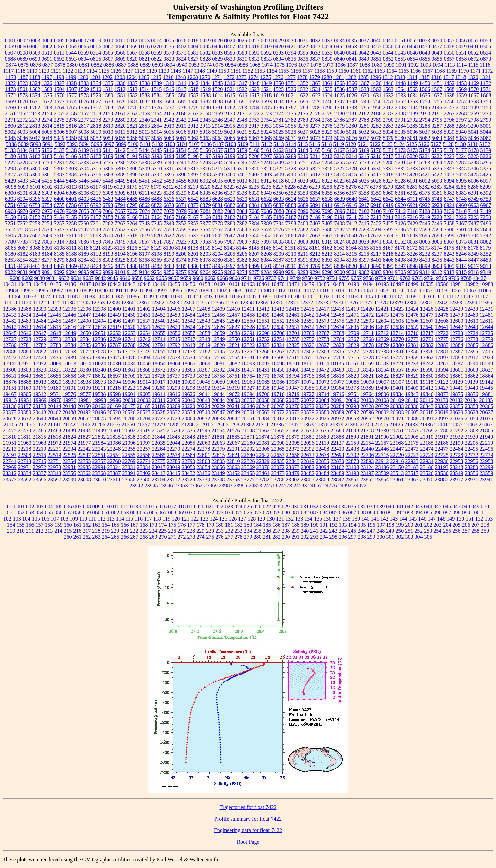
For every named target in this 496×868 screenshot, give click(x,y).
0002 (23, 40)
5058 (157, 138)
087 (352, 513)
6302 (35, 193)
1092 (413, 65)
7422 (376, 223)
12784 (69, 345)
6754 (47, 205)
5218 (400, 156)
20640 (40, 418)
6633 (279, 199)
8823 (364, 266)
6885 (266, 205)
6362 (412, 193)
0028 (266, 40)
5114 (291, 144)
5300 (35, 168)
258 (475, 531)
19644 (218, 394)
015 (153, 506)
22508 (25, 455)
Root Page (248, 842)
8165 (364, 248)
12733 (69, 339)
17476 (129, 357)
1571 (486, 89)
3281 (364, 126)
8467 (59, 266)
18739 (189, 376)
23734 (203, 479)
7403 (315, 223)
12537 (144, 321)
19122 (441, 382)
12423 (397, 309)
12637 (382, 327)
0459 (425, 47)
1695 (291, 101)
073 (220, 513)
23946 (166, 485)
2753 (254, 120)
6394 (23, 199)
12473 (382, 315)
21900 (382, 437)
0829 (218, 59)
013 (134, 506)
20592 (352, 412)
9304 (388, 272)
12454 (189, 315)
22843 (293, 461)
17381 (442, 351)
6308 (108, 193)
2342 (169, 120)
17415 (487, 351)
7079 (181, 211)
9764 (429, 278)
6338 (242, 193)
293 (315, 537)
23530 (442, 473)
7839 (96, 242)
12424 (412, 309)
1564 (400, 89)
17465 (84, 357)
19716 (278, 394)
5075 (340, 138)
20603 (397, 412)
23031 (129, 467)
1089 (377, 65)
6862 (145, 205)
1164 (392, 71)
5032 (364, 132)
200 (409, 525)
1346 (230, 83)
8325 (120, 260)
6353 (303, 193)
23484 (323, 473)
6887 (279, 205)
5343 (449, 168)
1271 (217, 77)
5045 (10, 138)
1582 (132, 95)
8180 (10, 254)
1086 (340, 65)
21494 (84, 431)
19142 (486, 382)
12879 (382, 345)
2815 (59, 126)
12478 (442, 315)
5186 (71, 156)
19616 (174, 394)
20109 (397, 400)
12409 (218, 309)
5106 (206, 144)
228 (191, 531)
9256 (169, 272)
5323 (290, 168)
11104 (352, 297)
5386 (96, 175)
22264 (159, 449)
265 (115, 537)
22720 (397, 455)
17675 (323, 357)
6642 (376, 199)
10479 (308, 284)
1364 (327, 83)
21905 (412, 437)
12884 (457, 345)
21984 (99, 443)
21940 (486, 437)
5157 (218, 150)
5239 (157, 162)
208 (485, 525)
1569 (461, 89)
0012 (132, 40)
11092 (191, 297)
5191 (132, 156)
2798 (474, 120)
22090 (278, 443)
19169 (25, 388)
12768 (367, 339)
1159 (332, 71)
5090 (36, 144)
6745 (425, 199)
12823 (263, 345)
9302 (364, 272)
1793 (352, 108)
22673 (308, 455)
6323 (156, 193)
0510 (47, 53)
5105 (194, 144)
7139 (449, 211)
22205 (471, 443)
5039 (449, 132)
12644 (487, 327)
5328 (351, 168)
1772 (145, 108)
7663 (315, 236)
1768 (108, 108)
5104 (182, 144)
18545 (367, 370)
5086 (474, 138)
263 (96, 537)
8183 (35, 254)
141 (375, 519)
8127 (144, 248)
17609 (278, 357)
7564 (206, 229)
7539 (47, 229)
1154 (272, 71)
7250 (486, 217)
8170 (400, 248)
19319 (233, 388)
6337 (230, 193)
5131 (473, 144)
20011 (159, 400)
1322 (10, 83)
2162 (132, 114)
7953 (206, 242)
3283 (388, 126)
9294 (315, 272)
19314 (218, 388)
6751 (10, 205)
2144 (413, 108)
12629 (263, 327)
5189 (108, 156)
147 (432, 519)
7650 (254, 236)
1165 (403, 71)
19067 (293, 382)
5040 (461, 132)
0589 (242, 53)
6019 (290, 181)
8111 (71, 248)
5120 (351, 144)
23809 (322, 479)
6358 (364, 193)
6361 (400, 193)
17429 (40, 357)
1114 (462, 65)
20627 (487, 412)
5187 (84, 156)
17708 (338, 357)
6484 (120, 199)
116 (139, 519)
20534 (189, 412)
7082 (218, 211)
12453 (174, 315)
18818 (338, 376)
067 (163, 513)
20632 (25, 418)
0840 (340, 59)
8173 (425, 248)
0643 (376, 53)
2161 (120, 114)
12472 (367, 315)
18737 (174, 376)
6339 (254, 193)
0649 (437, 53)
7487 (474, 223)
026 (257, 506)
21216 (113, 425)
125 (223, 519)
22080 (248, 443)
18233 (412, 364)
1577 (71, 95)
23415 (174, 473)
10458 (203, 284)
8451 (10, 266)
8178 (473, 248)
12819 (203, 345)
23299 (487, 467)
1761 (23, 108)
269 (153, 537)
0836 (303, 59)
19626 (189, 394)
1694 (279, 101)
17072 (84, 351)
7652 (266, 236)
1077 (304, 65)
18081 (218, 364)
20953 (352, 418)
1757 (461, 101)
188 (296, 525)
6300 (10, 193)
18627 (487, 370)
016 (163, 506)
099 (466, 513)
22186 (441, 443)
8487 (206, 266)
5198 (218, 156)
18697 (114, 376)
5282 (413, 162)
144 (403, 519)
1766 (84, 108)
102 (7, 519)
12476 (412, 315)
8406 (388, 260)
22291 (233, 449)
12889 (25, 351)
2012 (388, 108)
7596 (401, 229)
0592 (266, 53)
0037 (364, 40)
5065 (230, 138)
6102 (47, 187)
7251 (10, 223)
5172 (401, 150)
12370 (277, 303)
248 (381, 531)
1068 (255, 65)
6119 (107, 187)
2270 (486, 114)
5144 (145, 150)
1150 (224, 71)
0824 (181, 59)
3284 (400, 126)
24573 (285, 485)
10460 (218, 284)
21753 (412, 431)
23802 (293, 479)
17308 (323, 351)
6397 (47, 199)
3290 (473, 126)
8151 (290, 248)
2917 (254, 126)
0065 (84, 47)
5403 (266, 175)
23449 (218, 473)
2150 (486, 108)
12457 (233, 315)
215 (68, 531)
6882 (230, 205)
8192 (96, 254)
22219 (40, 449)
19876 (472, 394)
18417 (248, 370)
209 (11, 531)
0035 (351, 40)
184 (258, 525)
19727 (308, 394)
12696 (263, 333)
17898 (457, 357)
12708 (338, 333)
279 (248, 537)
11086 (132, 297)
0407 (230, 47)
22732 (472, 455)
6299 (485, 187)
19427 (441, 388)
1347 (242, 83)
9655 (161, 278)
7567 (218, 229)
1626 (352, 95)
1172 (487, 71)
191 (324, 525)
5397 (193, 175)
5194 (169, 156)
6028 (400, 181)
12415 (293, 309)
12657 (189, 333)
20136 (10, 406)
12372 (306, 303)
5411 (303, 175)
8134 (181, 248)
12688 (233, 333)
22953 (457, 461)
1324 (35, 83)
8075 (461, 242)
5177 (461, 150)
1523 (254, 89)
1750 (376, 101)
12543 (203, 321)
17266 (263, 351)
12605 (397, 321)
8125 (120, 248)
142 (384, 519)
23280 (472, 467)
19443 (471, 388)
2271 (10, 120)
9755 (344, 278)
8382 (242, 260)
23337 (40, 473)
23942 (136, 485)
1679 (120, 101)
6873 (169, 205)
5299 (23, 168)
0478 (449, 47)
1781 (218, 108)
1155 (284, 71)
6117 (96, 187)
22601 (203, 455)
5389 (120, 175)
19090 (367, 382)
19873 (442, 394)
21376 (322, 425)
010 (106, 506)
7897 (169, 242)
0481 (473, 47)
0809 (120, 59)
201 (419, 525)
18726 (159, 376)
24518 (271, 485)
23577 (10, 479)
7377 (206, 223)
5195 (181, 156)
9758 (368, 278)
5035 (400, 132)
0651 (461, 53)
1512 (120, 89)
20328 (367, 406)
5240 (169, 162)
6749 (473, 199)
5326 (327, 168)
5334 (425, 168)
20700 (129, 418)
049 (475, 506)
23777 (248, 479)
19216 (114, 388)
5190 (120, 156)
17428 (25, 357)
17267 (278, 351)
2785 (327, 120)
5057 (145, 138)
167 (134, 525)
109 (74, 519)
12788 (129, 345)
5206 (254, 156)
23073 (293, 467)
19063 (248, 382)
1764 (59, 108)
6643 (388, 199)
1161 (356, 71)
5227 (10, 162)
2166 (181, 114)
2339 (132, 120)
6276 (351, 187)
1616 (242, 95)
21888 (337, 437)
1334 (96, 83)
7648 (242, 236)
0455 (376, 47)
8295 (96, 260)
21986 (114, 443)
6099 (23, 187)
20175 (129, 406)
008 (87, 506)
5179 (486, 150)
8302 (108, 260)
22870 (338, 461)
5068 (266, 138)
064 (134, 513)
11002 (220, 290)
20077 (308, 400)
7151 (23, 217)
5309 (145, 168)
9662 (210, 278)
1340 (169, 83)
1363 (315, 83)
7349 (169, 223)
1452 (449, 83)
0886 (109, 65)
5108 (231, 144)
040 (390, 506)
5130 (460, 144)
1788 (303, 108)
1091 (401, 65)
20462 (55, 412)
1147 (188, 71)
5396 (181, 175)
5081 (413, 138)
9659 (186, 278)
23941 (486, 479)
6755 (59, 205)
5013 (144, 132)
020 (200, 506)
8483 (169, 266)
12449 (114, 315)
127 (242, 519)
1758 (474, 101)
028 (276, 506)
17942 (10, 364)
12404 (159, 309)
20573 (293, 412)
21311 (262, 425)
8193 (108, 254)
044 (428, 506)
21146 (83, 425)
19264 (144, 388)
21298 (233, 425)
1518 (193, 89)
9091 (47, 272)
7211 (352, 217)
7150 (10, 217)
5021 (242, 132)
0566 (120, 53)
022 (219, 506)
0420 (278, 47)
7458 (449, 223)
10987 (56, 290)
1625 (340, 95)
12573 (323, 321)
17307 (308, 351)
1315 (424, 77)
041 (400, 506)
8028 (352, 242)
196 (371, 525)
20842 (233, 418)
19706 (263, 394)
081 (296, 513)
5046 (23, 138)
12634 (338, 327)
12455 (203, 315)
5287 (461, 162)
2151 (10, 114)
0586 (230, 53)
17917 (472, 357)
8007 (291, 242)
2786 (340, 120)
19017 (159, 382)
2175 (291, 114)
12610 (472, 321)
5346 (473, 168)
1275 (266, 77)
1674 (71, 101)
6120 (120, 187)
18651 (40, 376)
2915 (230, 126)
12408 (203, 309)
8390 (291, 260)
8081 (474, 242)
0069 (132, 47)
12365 (202, 303)
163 (96, 525)
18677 (84, 376)
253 (428, 531)
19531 (55, 394)
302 (400, 537)
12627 (233, 327)
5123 (387, 144)
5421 (425, 175)
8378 (206, 260)
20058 (263, 400)
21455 (456, 425)
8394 (340, 260)
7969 (242, 242)
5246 (242, 162)
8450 (486, 260)
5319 (242, 168)
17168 (174, 351)
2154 (47, 114)
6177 (144, 187)
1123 (80, 71)
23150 (397, 467)
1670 (23, 101)
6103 (60, 187)
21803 (472, 431)
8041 (376, 242)
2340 (145, 120)
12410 (233, 309)
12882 (427, 345)
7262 (108, 223)
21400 (366, 425)
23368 (99, 473)
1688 (218, 101)
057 (68, 513)
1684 (169, 101)
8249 (473, 254)
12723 (456, 333)
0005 (59, 40)
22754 (69, 461)
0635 (327, 53)
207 (476, 525)
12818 (189, 345)
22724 (427, 455)
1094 (438, 65)
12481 (487, 315)
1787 (291, 108)
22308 (263, 449)
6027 (388, 181)
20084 (323, 400)
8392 (315, 260)
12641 (442, 327)
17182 (203, 351)
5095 (96, 144)
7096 (340, 211)
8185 (59, 254)
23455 (248, 473)
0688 (10, 59)
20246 (248, 406)
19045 (203, 382)
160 (68, 525)
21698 (352, 431)
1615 (230, 95)
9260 (193, 272)
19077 (338, 382)
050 (485, 506)
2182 (364, 114)
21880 (307, 437)
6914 (327, 205)
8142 (217, 248)
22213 (10, 449)
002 (30, 506)
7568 (230, 229)
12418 (337, 309)
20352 (442, 406)
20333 (397, 406)
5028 (315, 132)
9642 (101, 278)
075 (239, 513)
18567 (412, 370)
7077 (157, 211)
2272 (23, 120)
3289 (461, 126)
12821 (233, 345)
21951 (10, 443)
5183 (47, 156)
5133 (10, 150)
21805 (487, 431)
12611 (486, 321)
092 (400, 513)
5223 (449, 156)
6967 (486, 205)
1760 (10, 108)
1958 (376, 108)
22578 (174, 455)
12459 (263, 315)
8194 (120, 254)
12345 (83, 303)
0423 (315, 47)
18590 (427, 370)
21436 (426, 425)
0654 (486, 53)
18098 (278, 364)
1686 (193, 101)
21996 (129, 443)
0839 (327, 59)
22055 (189, 443)
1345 (218, 83)
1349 (266, 83)
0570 (169, 53)
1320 (473, 77)
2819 (108, 126)
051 (11, 513)
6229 (302, 187)
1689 (230, 101)
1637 (437, 95)
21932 (456, 437)
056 (59, 513)
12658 (203, 333)
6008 (230, 181)
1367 (364, 83)
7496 (486, 223)
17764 (382, 357)
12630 (278, 327)
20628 (10, 418)
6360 (388, 193)
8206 (242, 254)
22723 (412, 455)
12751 (248, 339)
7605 (10, 236)
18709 (129, 376)
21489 (69, 431)
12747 (189, 339)
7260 (84, 223)
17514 (159, 357)
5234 (96, 162)
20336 (412, 406)
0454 (364, 47)
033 (324, 506)
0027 (254, 40)
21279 (158, 425)
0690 (35, 59)
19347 (293, 388)
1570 (473, 89)
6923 (437, 205)
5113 (278, 144)
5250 (291, 162)
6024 (351, 181)
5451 (145, 181)
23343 (55, 473)
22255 (129, 449)
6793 (108, 205)
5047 (35, 138)
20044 (218, 400)
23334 (25, 473)
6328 (169, 193)
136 (327, 519)
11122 (39, 303)
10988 (71, 290)
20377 (10, 412)
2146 (437, 108)
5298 (10, 168)
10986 (41, 290)
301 (390, 537)
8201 (193, 254)
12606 (412, 321)
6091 (412, 181)
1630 (364, 95)
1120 (44, 71)
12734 (84, 339)
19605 (144, 394)
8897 (400, 266)
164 (106, 525)
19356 (307, 388)
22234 (69, 449)
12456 (218, 315)
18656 (55, 376)
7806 (47, 242)
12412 (263, 309)
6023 (339, 181)
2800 (10, 126)
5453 (169, 181)
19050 (218, 382)
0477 (437, 47)
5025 (278, 132)
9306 (413, 272)
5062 (193, 138)
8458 (23, 266)
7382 (242, 223)
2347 (230, 120)
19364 (337, 388)
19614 (159, 394)
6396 (35, 199)
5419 (400, 175)
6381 (437, 193)
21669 (293, 431)
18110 (308, 364)
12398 (99, 309)
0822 (157, 59)
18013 (69, 364)
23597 (55, 479)
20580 (323, 412)
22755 (84, 461)
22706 (367, 455)
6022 (327, 181)
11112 (453, 297)
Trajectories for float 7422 (248, 807)
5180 (10, 156)
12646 (25, 333)
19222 (129, 388)
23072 (278, 467)
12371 (292, 303)
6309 (120, 193)
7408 (340, 223)
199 (400, 525)
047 (456, 506)
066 (153, 513)
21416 (381, 425)
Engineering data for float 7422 (248, 830)
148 (441, 519)
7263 (120, 223)
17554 (233, 357)
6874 (181, 205)
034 (333, 506)
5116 (315, 144)
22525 (69, 455)
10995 (160, 290)
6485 (132, 199)
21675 (323, 431)
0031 (303, 40)
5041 (473, 132)
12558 (293, 321)
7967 (230, 242)
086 (343, 513)
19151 (10, 388)
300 (381, 537)
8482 (157, 266)
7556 (145, 229)
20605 (412, 412)
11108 (410, 297)
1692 (254, 101)
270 (163, 537)
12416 (307, 309)
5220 (412, 156)
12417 (322, 309)
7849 (120, 242)
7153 (47, 217)
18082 (233, 364)
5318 (230, 168)
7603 (474, 229)
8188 (71, 254)
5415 (351, 175)
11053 (382, 290)
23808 (307, 479)
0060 (23, 47)
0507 (10, 53)
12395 (69, 309)
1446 (388, 83)
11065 (484, 290)
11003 (235, 290)
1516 (169, 89)
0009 (96, 40)
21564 (218, 431)
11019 (337, 290)
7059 (96, 211)
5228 (23, 162)
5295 (486, 162)
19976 (69, 400)
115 (129, 519)
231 (219, 531)
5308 (132, 168)
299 (371, 537)
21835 (114, 437)
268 (144, 537)
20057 (248, 400)
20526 (129, 412)
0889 (145, 65)
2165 (169, 114)
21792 (457, 431)
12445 (55, 315)
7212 (364, 217)
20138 (40, 406)
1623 (315, 95)
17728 (367, 357)
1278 (302, 77)
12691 (248, 333)
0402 (181, 47)
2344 (193, 120)
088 (362, 513)
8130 (169, 248)
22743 (25, 461)
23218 (457, 467)
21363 (307, 425)
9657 (174, 278)
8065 (425, 242)
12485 (55, 321)
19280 (158, 388)
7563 (193, 229)
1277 (290, 77)
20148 (69, 406)
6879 (206, 205)
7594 (376, 229)
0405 (205, 47)
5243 (206, 162)
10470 (278, 284)
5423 (449, 175)
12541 (174, 321)
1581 (120, 95)
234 (248, 531)
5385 (84, 175)
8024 (340, 242)
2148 (461, 108)
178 (201, 525)
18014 (84, 364)
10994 (146, 290)
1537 (351, 89)
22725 (442, 455)
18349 (114, 370)
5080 (401, 138)
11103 (337, 297)
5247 (254, 162)
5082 (425, 138)
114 (120, 519)
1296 (375, 77)
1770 (132, 108)
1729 (315, 101)
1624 (327, 95)
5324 (303, 168)
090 (381, 513)
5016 (181, 132)
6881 (218, 205)
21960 (25, 443)
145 (413, 519)
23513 (397, 473)
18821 (367, 376)
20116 (426, 400)
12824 (278, 345)
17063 (69, 351)
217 (87, 531)
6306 (84, 193)
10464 (263, 284)
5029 (327, 132)
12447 (84, 315)
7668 (351, 236)
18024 (99, 364)
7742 (486, 236)
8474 (96, 266)
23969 (211, 485)
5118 (327, 144)
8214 (339, 254)
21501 (114, 431)
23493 (352, 473)
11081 (74, 297)
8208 (266, 254)
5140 (96, 150)
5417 (376, 175)
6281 (412, 187)
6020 (303, 181)
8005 (279, 242)
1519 (205, 89)
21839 (144, 437)
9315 (461, 272)
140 (365, 519)
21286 (188, 425)
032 (314, 506)
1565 (412, 89)
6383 (461, 193)
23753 (233, 479)
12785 (84, 345)
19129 (456, 382)
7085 (254, 211)
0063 (59, 47)
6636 (303, 199)
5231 (59, 162)
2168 (206, 114)
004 (49, 506)
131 (280, 519)
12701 (293, 333)
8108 (59, 248)
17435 (55, 357)
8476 (108, 266)
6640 (352, 199)
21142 (69, 425)
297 (352, 537)
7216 (412, 217)
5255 (340, 162)
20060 (278, 400)
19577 (84, 394)
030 (295, 506)
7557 (157, 229)
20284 (338, 406)
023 (229, 506)
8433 (425, 260)
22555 (129, 455)
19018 (174, 382)
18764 (248, 376)
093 (409, 513)
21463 (471, 425)
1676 (84, 101)
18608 (472, 370)
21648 (248, 431)
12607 (427, 321)
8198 (157, 254)
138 (346, 519)
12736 (99, 339)
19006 (129, 382)
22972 (40, 467)
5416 (364, 175)
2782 (291, 120)
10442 (114, 284)
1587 (193, 95)
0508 (23, 53)
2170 (230, 114)
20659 (69, 418)
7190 (327, 217)
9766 (454, 278)
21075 (487, 418)
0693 (71, 59)
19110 (412, 382)
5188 (96, 156)
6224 (241, 187)
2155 (59, 114)
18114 (322, 364)
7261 (96, 223)
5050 (71, 138)
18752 (203, 376)
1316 (436, 77)
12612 (10, 327)
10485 (323, 284)
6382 (449, 193)
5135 (35, 150)
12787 (114, 345)
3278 (327, 126)
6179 (156, 187)
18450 (278, 370)
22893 (367, 461)
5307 (120, 168)
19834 (397, 394)
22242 (84, 449)
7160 (132, 217)
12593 (367, 321)
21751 (397, 431)
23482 (308, 473)
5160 (254, 150)
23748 (218, 479)
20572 (278, 412)
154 (11, 525)
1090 (389, 65)
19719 (293, 394)
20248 (263, 406)
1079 (328, 65)
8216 (364, 254)
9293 (303, 272)
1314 (412, 77)
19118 (427, 382)
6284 (449, 187)
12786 (99, 345)
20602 (382, 412)
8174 (437, 248)
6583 (206, 199)
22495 (472, 449)
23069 (248, 467)
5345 (461, 168)
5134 (23, 150)
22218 (25, 449)
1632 (388, 95)
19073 (323, 382)
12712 (382, 333)
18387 (203, 370)
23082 (308, 467)
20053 (233, 400)
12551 (263, 321)
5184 (59, 156)
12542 (189, 321)
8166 (376, 248)
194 (352, 525)
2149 (474, 108)
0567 (132, 53)
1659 (461, 95)
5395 (169, 175)
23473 (278, 473)
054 (40, 513)
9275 (254, 272)
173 (153, 525)
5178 (474, 150)
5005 (47, 132)
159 (59, 525)
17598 (263, 357)
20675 (99, 418)
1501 (23, 89)
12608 (442, 321)
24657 (315, 485)
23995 (241, 485)
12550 (248, 321)
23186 (427, 467)
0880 (72, 65)
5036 (412, 132)
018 (181, 506)
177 (191, 525)
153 (489, 519)
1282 (351, 77)
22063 (218, 443)
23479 (293, 473)
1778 (181, 108)
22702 (352, 455)
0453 (351, 47)
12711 (367, 333)
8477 (120, 266)
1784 (254, 108)
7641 (205, 236)
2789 (376, 120)
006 (68, 506)
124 (214, 519)
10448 (144, 284)
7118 (413, 211)
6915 (340, 205)
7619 (144, 236)
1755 (437, 101)
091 (390, 513)
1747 (340, 101)
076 (248, 513)
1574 (35, 95)
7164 (157, 217)
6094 (449, 181)
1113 (450, 65)
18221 (397, 364)
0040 (376, 40)
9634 (76, 278)
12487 (69, 321)
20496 (99, 412)
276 (220, 537)
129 (261, 519)
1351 (291, 83)
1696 (303, 101)
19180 (55, 388)
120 (176, 519)
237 (276, 531)
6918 (376, 205)
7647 (230, 236)
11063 (470, 290)
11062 (455, 290)
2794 (425, 120)
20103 (367, 400)
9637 (88, 278)
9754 (332, 278)
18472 (323, 370)
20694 (114, 418)
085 (333, 513)
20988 (412, 418)
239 (295, 531)
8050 (388, 242)
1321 (485, 77)
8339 (132, 260)
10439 (99, 284)
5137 (59, 150)
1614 (218, 95)
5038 (437, 132)
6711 (413, 199)
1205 (144, 77)
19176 (40, 388)
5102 (157, 144)
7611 (71, 236)
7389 (266, 223)
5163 (291, 150)
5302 (59, 168)
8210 (291, 254)
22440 (367, 449)
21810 (10, 437)
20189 (159, 406)
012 (125, 506)
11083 (88, 297)
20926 (323, 418)
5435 (47, 181)
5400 (230, 175)
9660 (198, 278)
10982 (472, 284)
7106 (376, 211)
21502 (129, 431)
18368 (144, 370)
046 (447, 506)
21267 (143, 425)
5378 (23, 175)
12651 (99, 333)
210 (21, 531)
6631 (254, 199)
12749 (218, 339)
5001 (486, 126)
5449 (120, 181)
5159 (242, 150)
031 (305, 506)
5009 (96, 132)
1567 (437, 89)
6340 (266, 193)
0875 (23, 65)
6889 (303, 205)
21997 (144, 443)
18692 (99, 376)
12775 (442, 339)
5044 (486, 132)
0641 (351, 53)
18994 (114, 382)
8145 (254, 248)
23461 (263, 473)
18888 (25, 382)
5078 (376, 138)
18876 (10, 382)
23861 (397, 479)
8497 (230, 266)
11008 (264, 290)
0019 (205, 40)
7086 (266, 211)
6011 (254, 181)
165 (115, 525)
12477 (427, 315)
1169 (451, 71)
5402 (254, 175)
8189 (84, 254)
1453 (461, 83)
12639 (412, 327)
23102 (338, 467)
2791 (401, 120)
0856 (437, 59)
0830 (230, 59)
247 (371, 531)
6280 (400, 187)
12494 (99, 321)
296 (343, 537)
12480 (472, 315)
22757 (99, 461)
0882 (96, 65)
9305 (401, 272)
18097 (263, 364)
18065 (189, 364)
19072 (308, 382)
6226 (266, 187)
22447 (397, 449)
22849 (308, 461)
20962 (367, 418)
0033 (327, 40)
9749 (295, 278)
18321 (55, 370)
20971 (397, 418)
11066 (15, 297)
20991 (427, 418)
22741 (10, 461)
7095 (327, 211)
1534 (315, 89)
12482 (10, 321)
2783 (303, 120)
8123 (108, 248)
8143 (230, 248)
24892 (345, 485)
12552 (278, 321)
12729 (40, 339)
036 (352, 506)
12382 (440, 303)
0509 (35, 53)
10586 (442, 284)
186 (277, 525)
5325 (315, 168)
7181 (218, 217)
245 (352, 531)
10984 (12, 290)
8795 (327, 266)
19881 (487, 394)
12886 (487, 345)
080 (286, 513)
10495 (382, 284)
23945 (151, 485)
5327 (339, 168)
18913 (40, 382)
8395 (352, 260)
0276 (169, 47)
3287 (437, 126)
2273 (35, 120)
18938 (84, 382)
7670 (364, 236)
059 (87, 513)
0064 (71, 47)
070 (191, 513)
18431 (263, 370)
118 (157, 519)
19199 (84, 388)
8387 (279, 260)
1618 (266, 95)
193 (343, 525)
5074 (327, 138)
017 (172, 506)
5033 (376, 132)
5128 (448, 144)
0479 (461, 47)
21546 (203, 431)
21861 (218, 437)
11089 (147, 297)
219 (106, 531)
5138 (71, 150)
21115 (25, 425)
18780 (278, 376)
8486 (193, 266)
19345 (278, 388)
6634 (291, 199)
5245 (230, 162)
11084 (103, 297)
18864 (487, 376)
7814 (59, 242)
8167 (388, 248)
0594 (290, 53)
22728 (457, 455)
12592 (352, 321)
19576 (69, 394)
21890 (352, 437)
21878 (278, 437)
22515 (40, 455)
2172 (254, 114)
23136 (382, 467)
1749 (364, 101)
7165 (169, 217)
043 (418, 506)
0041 (388, 40)
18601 (457, 370)
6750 (486, 199)
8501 (266, 266)
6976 (59, 211)
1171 (476, 71)
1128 (140, 71)
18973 (99, 382)
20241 (233, 406)
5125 (412, 144)
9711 (247, 278)
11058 (440, 290)
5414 (339, 175)
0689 (23, 59)
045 (437, 506)
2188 (401, 114)
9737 (271, 278)
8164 (351, 248)
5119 (338, 144)
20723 (159, 418)
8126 (132, 248)
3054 (278, 126)
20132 (456, 400)
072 (210, 513)
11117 (481, 297)
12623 (174, 327)
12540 (159, 321)
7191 (340, 217)
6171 (132, 187)
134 (308, 519)
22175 (412, 443)
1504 (59, 89)
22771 (144, 461)
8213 (327, 254)
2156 (71, 114)
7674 (388, 236)
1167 (427, 71)
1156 (296, 71)
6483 (108, 199)
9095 (84, 272)
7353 (193, 223)
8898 (412, 266)
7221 (449, 217)
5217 (388, 156)
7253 (35, 223)
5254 (327, 162)
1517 (181, 89)
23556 (472, 473)
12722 (441, 333)
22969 (10, 467)
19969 (40, 400)
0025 (242, 40)
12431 (486, 309)
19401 (397, 388)
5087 (486, 138)
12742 (144, 339)
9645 (113, 278)
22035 (159, 443)
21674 (308, 431)
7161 (145, 217)
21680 (338, 431)
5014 (156, 132)
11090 (162, 297)
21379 (337, 425)
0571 (181, 53)
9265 (218, 272)
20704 (144, 418)
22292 (248, 449)
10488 (338, 284)
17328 (367, 351)
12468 (338, 315)
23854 (382, 479)
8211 (303, 254)
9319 (486, 272)
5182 (35, 156)
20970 (382, 418)
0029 (278, 40)
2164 (157, 114)
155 (21, 525)
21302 (247, 425)
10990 (101, 290)
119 (166, 519)
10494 (367, 284)
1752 (401, 101)
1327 (59, 83)
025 (248, 506)
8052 (401, 242)
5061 (181, 138)
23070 (263, 467)
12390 (40, 309)
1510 (96, 89)
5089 (23, 144)
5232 (71, 162)
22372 (293, 449)
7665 (327, 236)
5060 (169, 138)
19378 (352, 388)
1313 (400, 77)
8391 (303, 260)
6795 (132, 205)
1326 (47, 83)
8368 (145, 260)
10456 (189, 284)
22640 (248, 455)
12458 (248, 315)
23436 (203, 473)
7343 (145, 223)
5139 (84, 150)
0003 (35, 40)
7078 (169, 211)
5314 (181, 168)
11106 (381, 297)
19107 (397, 382)
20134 (471, 400)
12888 (10, 351)
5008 (84, 132)
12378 (381, 303)
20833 (218, 418)
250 (400, 531)
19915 (10, 400)
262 (87, 537)
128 (252, 519)
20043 (203, 400)
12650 (84, 333)
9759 (381, 278)
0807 (108, 59)
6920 (401, 205)
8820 (351, 266)
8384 (266, 260)
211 (30, 531)
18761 (233, 376)
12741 (129, 339)
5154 (181, 150)
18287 (456, 364)
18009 (55, 364)
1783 (242, 108)
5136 (47, 150)
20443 (40, 412)
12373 (321, 303)
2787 (352, 120)
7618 (132, 236)
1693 (266, 101)
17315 (338, 351)
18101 (293, 364)
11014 (293, 290)
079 (277, 513)
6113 (72, 187)
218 (96, 531)
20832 (203, 418)
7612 (83, 236)
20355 (457, 406)
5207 (266, 156)
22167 (382, 443)
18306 (10, 370)
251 (409, 531)
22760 (114, 461)
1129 (152, 71)
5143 (132, 150)
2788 (364, 120)
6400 (59, 199)
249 (390, 531)
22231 (55, 449)
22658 (293, 455)
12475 (397, 315)
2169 (218, 114)
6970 (23, 211)
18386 (189, 370)
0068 (120, 47)
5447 (96, 181)
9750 (307, 278)
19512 (40, 394)
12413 (278, 309)
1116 (485, 65)
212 (39, 531)
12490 (84, 321)
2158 (96, 114)
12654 (144, 333)
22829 (263, 461)
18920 (55, 382)
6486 (145, 199)
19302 (203, 388)
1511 (108, 89)
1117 (9, 71)
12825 (293, 345)
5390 (132, 175)
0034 (339, 40)
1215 (156, 77)
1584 (157, 95)
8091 (47, 248)
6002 (206, 181)
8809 (339, 266)
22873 (352, 461)
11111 (438, 297)
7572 (254, 229)
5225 (473, 156)
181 (229, 525)
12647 (40, 333)
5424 (461, 175)
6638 (327, 199)
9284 (266, 272)
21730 (382, 431)
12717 (427, 333)
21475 (10, 431)
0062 (47, 47)
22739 (487, 455)
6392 (486, 193)
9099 (108, 272)
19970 (55, 400)
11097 (250, 297)
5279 (376, 162)
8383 (254, 260)
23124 (367, 467)
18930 (69, 382)
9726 (259, 278)
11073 (30, 297)
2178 (315, 114)
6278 (375, 187)
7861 (157, 242)
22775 (159, 461)
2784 (315, 120)
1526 (290, 89)
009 (96, 506)
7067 (120, 211)
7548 (96, 229)
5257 (352, 162)
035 (343, 506)
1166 (416, 71)
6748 (461, 199)
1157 (308, 71)
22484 (457, 449)
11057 (426, 290)
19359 (322, 388)
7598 (425, 229)
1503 (47, 89)
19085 (352, 382)
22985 (84, 467)
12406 (174, 309)
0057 (473, 40)
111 (92, 519)
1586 (181, 95)
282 (277, 537)
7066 (108, 211)
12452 (159, 315)
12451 (144, 315)
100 (476, 513)
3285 (412, 126)
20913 (293, 418)
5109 (243, 144)
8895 (388, 266)
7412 (352, 223)
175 (172, 525)
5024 (266, 132)
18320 (40, 370)
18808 (323, 376)
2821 (132, 126)
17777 (397, 357)
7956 (218, 242)
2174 (279, 114)
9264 (206, 272)
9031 (23, 272)
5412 (315, 175)
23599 (69, 479)
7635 (193, 236)
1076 (292, 65)
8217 (376, 254)
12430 (471, 309)
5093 (72, 144)
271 (172, 537)
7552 (120, 229)
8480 (132, 266)
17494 (144, 357)
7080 (193, 211)
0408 (242, 47)
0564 (95, 53)
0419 (266, 47)
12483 (25, 321)
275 (210, 537)
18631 (10, 376)
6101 (35, 187)
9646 (125, 278)
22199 (456, 443)
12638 (397, 327)
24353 (256, 485)
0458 (412, 47)
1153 (260, 71)
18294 (471, 364)
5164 (303, 150)
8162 (327, 248)
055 (49, 513)
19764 (367, 394)
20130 (441, 400)
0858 (461, 59)
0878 (60, 65)
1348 (254, 83)
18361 (129, 370)
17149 (144, 351)
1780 (206, 108)
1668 (486, 95)
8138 (193, 248)
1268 (193, 77)
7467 (461, 223)
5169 (364, 150)
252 (418, 531)
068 (172, 513)
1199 (71, 77)
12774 (427, 339)
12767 (352, 339)
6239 (315, 187)
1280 (327, 77)
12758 (323, 339)
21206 (99, 425)
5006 (59, 132)
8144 (242, 248)
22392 (308, 449)
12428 (441, 309)
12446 (69, 315)
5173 (413, 150)
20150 (84, 406)
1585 (169, 95)
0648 (425, 53)
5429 (10, 181)
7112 (400, 211)
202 (428, 525)
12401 (129, 309)
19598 (114, 394)
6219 (193, 187)
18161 (352, 364)
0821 (145, 59)
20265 (278, 406)
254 (437, 531)
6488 (157, 199)
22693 (338, 455)
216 (77, 531)
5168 (352, 150)
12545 (218, 321)
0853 (401, 59)
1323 (23, 83)
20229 (218, 406)
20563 (263, 412)
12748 (203, 339)
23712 (173, 479)
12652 (114, 333)
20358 (472, 406)
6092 (425, 181)
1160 (343, 71)
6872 (157, 205)
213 (49, 531)
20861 (248, 418)
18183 (382, 364)
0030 (290, 40)
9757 (356, 278)
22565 (159, 455)
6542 (193, 199)
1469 (474, 83)
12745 (174, 339)
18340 (99, 370)
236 (267, 531)
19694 (248, 394)
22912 (382, 461)
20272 (308, 406)
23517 (412, 473)
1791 (340, 108)
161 (78, 525)
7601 (461, 229)
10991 (116, 290)
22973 (55, 467)
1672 (47, 101)
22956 (472, 461)
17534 (189, 357)
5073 (315, 138)
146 (422, 519)
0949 (182, 65)
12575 (338, 321)
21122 (39, 425)
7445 (425, 223)
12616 (69, 327)
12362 (157, 303)
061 (106, 513)
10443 (129, 284)
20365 (487, 406)
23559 (487, 473)
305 (428, 537)
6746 (437, 199)
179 (210, 525)
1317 (449, 77)
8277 (47, 260)
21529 (174, 431)
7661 (303, 236)
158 (49, 525)
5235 (108, 162)
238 (286, 531)
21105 (10, 425)
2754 (266, 120)
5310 (157, 168)
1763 (47, 108)
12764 (338, 339)
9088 (35, 272)
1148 (200, 71)
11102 (323, 297)
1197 (47, 77)
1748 (352, 101)
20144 (55, 406)
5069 (279, 138)
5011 (120, 132)
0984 (231, 65)
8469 (71, 266)
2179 (327, 114)
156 (30, 525)
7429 (413, 223)
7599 (437, 229)
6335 (205, 193)
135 (318, 519)
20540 (203, 412)
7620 (156, 236)
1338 (145, 83)
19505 (25, 394)
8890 (376, 266)
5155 (193, 150)
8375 (193, 260)
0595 (303, 53)
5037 (425, 132)
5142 (120, 150)
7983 (254, 242)
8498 (242, 266)
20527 (144, 412)
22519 (55, 455)
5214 (351, 156)
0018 (193, 40)
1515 (156, 89)
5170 (376, 150)
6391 (473, 193)
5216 (376, 156)
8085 (10, 248)
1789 (315, 108)
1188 (35, 77)
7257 (59, 223)
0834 (279, 59)
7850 (132, 242)
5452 (157, 181)
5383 (59, 175)
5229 (35, 162)
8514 (303, 266)
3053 (266, 126)
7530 (35, 229)
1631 (376, 95)
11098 (265, 297)
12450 (129, 315)
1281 (339, 77)
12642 (457, 327)
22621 (233, 455)
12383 (455, 303)
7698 (437, 236)
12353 (98, 303)
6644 (401, 199)
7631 (181, 236)
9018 (486, 266)
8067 (449, 242)
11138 (68, 303)
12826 (308, 345)
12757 (308, 339)
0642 (364, 53)
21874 (263, 437)
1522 (242, 89)
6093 (437, 181)
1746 (327, 101)
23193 (442, 467)
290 (286, 537)
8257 (35, 260)
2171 (242, 114)
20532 (174, 412)
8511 (291, 266)
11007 (249, 290)
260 (68, 537)
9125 (132, 272)
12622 (159, 327)
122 (195, 519)
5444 (59, 181)
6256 (327, 187)
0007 (84, 40)
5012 (132, 132)
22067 (233, 443)
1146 (176, 71)
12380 (411, 303)
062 (115, 513)
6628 (218, 199)
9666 (222, 278)
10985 (26, 290)
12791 (159, 345)
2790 (388, 120)
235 (257, 531)
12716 (412, 333)
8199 (169, 254)
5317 (217, 168)
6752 (23, 205)
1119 (32, 71)
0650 (449, 53)
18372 (159, 370)
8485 (181, 266)
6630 (242, 199)
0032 (315, 40)
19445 (486, 388)
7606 (23, 236)
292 (305, 537)
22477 (442, 449)
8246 (461, 254)
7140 (461, 211)
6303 (47, 193)
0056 (461, 40)
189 (305, 525)
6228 (290, 187)
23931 (471, 479)
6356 (339, 193)
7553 (132, 229)
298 (362, 537)
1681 (132, 101)
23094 (323, 467)
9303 (376, 272)
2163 (145, 114)
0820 (132, 59)
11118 (10, 303)
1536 (339, 89)
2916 (242, 126)
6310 (132, 193)
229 (200, 531)
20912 (278, 418)
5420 (412, 175)
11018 (323, 290)
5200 (242, 156)
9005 (449, 266)
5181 (23, 156)
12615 (55, 327)
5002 (10, 132)
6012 (266, 181)
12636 (367, 327)
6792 (96, 205)
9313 (449, 272)
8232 (425, 254)
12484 (40, 321)
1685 (181, 101)
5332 (400, 168)
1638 (449, 95)
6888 (291, 205)
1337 (132, 83)
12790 (144, 345)
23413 (159, 473)
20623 (472, 412)
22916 (397, 461)
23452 (233, 473)
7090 (303, 211)
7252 (23, 223)
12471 (352, 315)
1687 (206, 101)
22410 (338, 449)
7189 (315, 217)
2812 (23, 126)
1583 (145, 95)
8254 (23, 260)
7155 (71, 217)
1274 (254, 77)
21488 (55, 431)
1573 (23, 95)
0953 (194, 65)
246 (362, 531)
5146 (169, 150)
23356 (69, 473)
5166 (327, 150)
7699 (449, 236)
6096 (473, 181)
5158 (230, 150)
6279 (388, 187)
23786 (278, 479)
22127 (337, 443)
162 (87, 525)
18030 (114, 364)
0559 (83, 53)
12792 (174, 345)
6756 (71, 205)
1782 (230, 108)
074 (229, 513)
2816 (71, 126)
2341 (157, 120)
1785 (266, 108)
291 (296, 537)
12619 (114, 327)
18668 (69, 376)
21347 (292, 425)
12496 (114, 321)
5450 (132, 181)
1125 (104, 71)
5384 (71, 175)
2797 (461, 120)
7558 (169, 229)
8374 (181, 260)
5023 (254, 132)
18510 (352, 370)
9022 (10, 272)
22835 (278, 461)
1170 (463, 71)
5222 (437, 156)
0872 (474, 59)
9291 (291, 272)
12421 (382, 309)
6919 (388, 205)
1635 (425, 95)
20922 (308, 418)
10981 (457, 284)
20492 (84, 412)
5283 (425, 162)
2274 (47, 120)
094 (419, 513)
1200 (83, 77)
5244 (218, 162)
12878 (367, 345)
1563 (388, 89)
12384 (470, 303)
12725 (486, 333)
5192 (145, 156)
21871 (248, 437)
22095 (293, 443)
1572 (10, 95)
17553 (218, 357)
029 (286, 506)
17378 (427, 351)
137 (337, 519)
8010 (315, 242)
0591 (254, 53)
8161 (315, 248)
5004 (35, 132)
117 (148, 519)
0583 (217, 53)
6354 (315, 193)
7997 (266, 242)
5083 (437, 138)
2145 (425, 108)
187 (286, 525)
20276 (323, 406)
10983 (487, 284)
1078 (316, 65)
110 (83, 519)
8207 (254, 254)
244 (343, 531)
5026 (290, 132)
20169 (114, 406)
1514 (144, 89)
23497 (367, 473)
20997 (442, 418)
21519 (144, 431)
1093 (426, 65)
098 (457, 513)
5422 (437, 175)
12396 (84, 309)
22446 (382, 449)
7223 (473, 217)
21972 (55, 443)
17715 (352, 357)
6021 (315, 181)
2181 (352, 114)
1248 (180, 77)
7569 (242, 229)
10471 (293, 284)
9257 (181, 272)
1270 (205, 77)
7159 (120, 217)
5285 (449, 162)
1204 (132, 77)
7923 (181, 242)
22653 (278, 455)
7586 (327, 229)
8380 (218, 260)
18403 (233, 370)
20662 (84, 418)
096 (438, 513)
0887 (121, 65)
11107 (396, 297)
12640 (427, 327)
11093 (206, 297)
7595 (388, 229)
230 (210, 531)
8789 (315, 266)
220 (115, 531)
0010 (108, 40)
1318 (461, 77)
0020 (217, 40)
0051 (400, 40)
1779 (193, 108)
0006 (71, 40)
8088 (35, 248)
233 (238, 531)
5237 (132, 162)
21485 (40, 431)
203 (438, 525)
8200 (181, 254)
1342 (193, 83)
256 (456, 531)
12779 (487, 339)
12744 (159, 339)
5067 (254, 138)
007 (78, 506)
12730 (55, 339)
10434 (40, 284)
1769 (120, 108)
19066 (278, 382)
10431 (10, 284)
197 (381, 525)
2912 (193, 126)
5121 (363, 144)
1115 (473, 65)
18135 (337, 364)
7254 (47, 223)
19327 (248, 388)
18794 (293, 376)
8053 (413, 242)
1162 (368, 71)
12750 (233, 339)
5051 (84, 138)
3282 (376, 126)
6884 (254, 205)
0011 (120, 40)
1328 (71, 83)
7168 (206, 217)
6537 (181, 199)
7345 (157, 223)
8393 (327, 260)
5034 (388, 132)
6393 (10, 199)
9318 (473, 272)
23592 (25, 479)
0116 (144, 47)
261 (78, 537)
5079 (388, 138)
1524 (266, 89)
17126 (114, 351)
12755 (293, 339)
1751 (388, 101)
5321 (266, 168)
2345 (206, 120)
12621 (144, 327)
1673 (59, 101)
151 (470, 519)
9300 (340, 272)
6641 (364, 199)
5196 (193, 156)
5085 (461, 138)
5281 (401, 162)
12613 (25, 327)
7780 (10, 242)
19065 (263, 382)
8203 (206, 254)
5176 (449, 150)
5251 (303, 162)
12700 (278, 333)
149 (451, 519)
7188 (303, 217)
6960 (461, 205)
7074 (145, 211)
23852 (367, 479)
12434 (25, 315)
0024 (230, 40)
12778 (472, 339)
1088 (365, 65)
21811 (25, 437)
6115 (83, 187)
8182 (23, 254)
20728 (174, 418)
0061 (35, 47)
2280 (120, 120)
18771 (263, 376)
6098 (11, 187)
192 (333, 525)
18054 (159, 364)
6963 (474, 205)
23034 (144, 467)
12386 (10, 309)
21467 (486, 425)
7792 (35, 242)
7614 (108, 236)
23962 (196, 485)
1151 (236, 71)
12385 (485, 303)
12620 (129, 327)
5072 (303, 138)
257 (466, 531)
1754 (425, 101)
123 (204, 519)
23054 (203, 467)
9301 (352, 272)
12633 (323, 327)
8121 (95, 248)
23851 (352, 479)
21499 (99, 431)
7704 (473, 236)
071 (201, 513)
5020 (230, 132)
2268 (461, 114)
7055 (84, 211)
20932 (338, 418)
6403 (84, 199)
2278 (96, 120)
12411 (248, 309)
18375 (174, 370)
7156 (84, 217)
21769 (427, 431)
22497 (10, 455)
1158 (319, 71)
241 (314, 531)
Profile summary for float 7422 (248, 819)
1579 (96, 95)
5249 (279, 162)
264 (106, 537)
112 (101, 519)
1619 (279, 95)
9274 (242, 272)
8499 (254, 266)
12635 (352, 327)
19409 (412, 388)
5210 (303, 156)
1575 (47, 95)
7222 (461, 217)
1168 (439, 71)
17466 (99, 357)
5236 (120, 162)
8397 (364, 260)
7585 (315, 229)
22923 (412, 461)
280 (258, 537)
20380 (25, 412)
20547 (218, 412)
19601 (129, 394)
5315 (193, 168)
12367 (232, 303)
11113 (467, 297)
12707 (323, 333)
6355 (327, 193)
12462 (308, 315)
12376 (351, 303)
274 (201, 537)
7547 (84, 229)
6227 (278, 187)
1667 (474, 95)
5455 (181, 181)
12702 (308, 333)
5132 (485, 144)
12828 (338, 345)
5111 (255, 144)
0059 (10, 47)
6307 (96, 193)
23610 (99, 479)
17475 (114, 357)
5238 (145, 162)
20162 (99, 406)
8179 (486, 248)
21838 (129, 437)
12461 (293, 315)
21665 (278, 431)
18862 (472, 376)
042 (409, 506)
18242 (427, 364)
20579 (308, 412)
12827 (323, 345)
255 (447, 531)
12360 (128, 303)
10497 (397, 284)
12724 (471, 333)
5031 (351, 132)
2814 (47, 126)
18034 (129, 364)
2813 (35, 126)
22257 (144, 449)
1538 (364, 89)
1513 (132, 89)
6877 (193, 205)
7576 (279, 229)
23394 (129, 473)
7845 (108, 242)
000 (11, 506)
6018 (278, 181)
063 (125, 513)
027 (267, 506)
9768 (466, 278)
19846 (427, 394)
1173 (11, 77)
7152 (35, 217)
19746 (338, 394)
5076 (352, 138)
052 (21, 513)
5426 (486, 175)
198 (390, 525)
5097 (109, 144)
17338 (382, 351)
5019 (217, 132)
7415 (364, 223)
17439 (69, 357)
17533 (174, 357)
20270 (293, 406)
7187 (291, 217)
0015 (169, 40)
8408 (401, 260)
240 (305, 531)
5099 (121, 144)
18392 (218, 370)
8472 (84, 266)
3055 (290, 126)
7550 (108, 229)
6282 (424, 187)
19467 (10, 394)
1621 (291, 95)
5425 (473, 175)
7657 (278, 236)
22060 (203, 443)
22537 (84, 455)
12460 (278, 315)
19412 (427, 388)
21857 (203, 437)
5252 (315, 162)
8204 (218, 254)
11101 (309, 297)
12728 (25, 339)
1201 (95, 77)
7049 (71, 211)
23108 (352, 467)
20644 (55, 418)
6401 (71, 199)
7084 (242, 211)
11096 (235, 297)
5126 (424, 144)
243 (333, 531)
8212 (315, 254)
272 (182, 537)
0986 (243, 65)
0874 (11, 65)
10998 (205, 290)
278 (239, 537)
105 (36, 519)
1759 (486, 101)
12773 (412, 339)
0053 (425, 40)
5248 (266, 162)
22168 (397, 443)
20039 (174, 400)
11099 (279, 297)
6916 (352, 205)
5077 (364, 138)
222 (134, 531)
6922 (425, 205)
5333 (412, 168)
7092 (315, 211)
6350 (278, 193)
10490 (352, 284)
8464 (47, 266)
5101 (145, 144)
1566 (425, 89)
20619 (442, 412)
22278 (203, 449)
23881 (441, 479)
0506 (486, 47)
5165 (315, 150)
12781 (25, 345)
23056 (218, 467)
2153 (35, 114)
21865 (233, 437)
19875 (457, 394)
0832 (254, 59)
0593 (278, 53)
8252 (486, 254)
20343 (427, 406)
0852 (388, 59)
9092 (59, 272)
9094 (71, 272)
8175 (449, 248)
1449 (413, 83)
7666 (339, 236)
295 (333, 537)
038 (371, 506)
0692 (59, 59)
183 (248, 525)
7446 (437, 223)
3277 (315, 126)
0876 (36, 65)
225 (163, 531)
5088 (11, 144)
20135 (486, 400)
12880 (397, 345)
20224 (203, 406)
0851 (376, 59)
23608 (84, 479)
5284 (437, 162)
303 (409, 537)
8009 (303, 242)
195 (362, 525)
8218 (388, 254)
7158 (108, 217)
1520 (217, 89)
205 (457, 525)
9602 (27, 278)
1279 (315, 77)
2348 (242, 120)
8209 (279, 254)
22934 (427, 461)
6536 (169, 199)
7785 (23, 242)
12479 (457, 315)
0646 (412, 53)
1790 (327, 108)
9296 (327, 272)
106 (45, 519)
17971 (25, 364)
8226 (412, 254)
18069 (203, 364)
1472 (486, 83)
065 (144, 513)
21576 (233, 431)
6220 (205, 187)
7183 (242, 217)
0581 (193, 53)
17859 (412, 357)
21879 (293, 437)
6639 (340, 199)
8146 (266, 248)
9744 (283, 278)
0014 (156, 40)
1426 (376, 83)
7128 (425, 211)
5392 (157, 175)
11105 (366, 297)
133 (299, 519)
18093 (248, 364)
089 (371, 513)
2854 (157, 126)
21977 (84, 443)
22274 (189, 449)
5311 (169, 168)
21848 (188, 437)
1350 (279, 83)
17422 (10, 357)
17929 (487, 357)
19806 (382, 394)
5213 (339, 156)
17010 (55, 351)
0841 (352, 59)
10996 (175, 290)
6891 (315, 205)
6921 (413, 205)
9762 (405, 278)
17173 (189, 351)
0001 (10, 40)
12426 (427, 309)
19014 (144, 382)
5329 (364, 168)
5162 (279, 150)
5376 (486, 168)
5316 (205, 168)
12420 (367, 309)
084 (324, 513)
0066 (96, 47)
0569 (156, 53)
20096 (352, 400)
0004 (47, 40)
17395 (472, 351)
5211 (315, 156)
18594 (442, 370)
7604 (486, 229)
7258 (71, 223)
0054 (437, 40)
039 (381, 506)
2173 (266, 114)
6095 (461, 181)
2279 (108, 120)
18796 (308, 376)
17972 (40, 364)
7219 (425, 217)
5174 (425, 150)
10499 (412, 284)
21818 (54, 437)
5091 (48, 144)
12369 (262, 303)
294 (324, 537)
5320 (254, 168)
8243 (449, 254)
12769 (382, 339)
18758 (218, 376)
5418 (388, 175)
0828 (206, 59)
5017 (193, 132)
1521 (230, 89)
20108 (382, 400)
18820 (352, 376)
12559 (308, 321)
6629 (230, 199)
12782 (40, 345)
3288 (449, 126)
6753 (35, 205)
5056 (132, 138)
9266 (230, 272)
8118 (83, 248)
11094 (221, 297)
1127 (128, 71)
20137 (25, 406)
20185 (144, 406)
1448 (401, 83)
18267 (441, 364)
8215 (351, 254)
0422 (303, 47)
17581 (248, 357)
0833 (266, 59)
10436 (69, 284)
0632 (315, 53)
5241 (181, 162)
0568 (144, 53)
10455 (174, 284)
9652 (149, 278)
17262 (248, 351)
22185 (427, 443)
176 (182, 525)
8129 (156, 248)
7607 (35, 236)
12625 (203, 327)
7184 (254, 217)
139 (356, 519)
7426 (401, 223)
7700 (461, 236)
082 (305, 513)
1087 (352, 65)
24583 (300, 485)
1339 (157, 83)
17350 (412, 351)
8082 (486, 242)
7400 (303, 223)
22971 (25, 467)
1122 (68, 71)
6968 (10, 211)
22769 (129, 461)
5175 (437, 150)
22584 (189, 455)
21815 (39, 437)
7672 (376, 236)
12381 (426, 303)
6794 (120, 205)
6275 (339, 187)
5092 (60, 144)
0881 (84, 65)
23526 (427, 473)
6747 (449, 199)
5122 (375, 144)
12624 (189, 327)
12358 (113, 303)
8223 (400, 254)
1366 (352, 83)
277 (229, 537)
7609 (47, 236)
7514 (10, 229)
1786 (279, 108)
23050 (189, 467)
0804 (84, 59)
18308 (25, 370)
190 (315, 525)
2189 (413, 114)
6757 (84, 205)
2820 (120, 126)
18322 (69, 370)
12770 (397, 339)
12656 (174, 333)
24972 (360, 485)
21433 (411, 425)
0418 (254, 47)
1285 (363, 77)
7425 (388, 223)
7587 (340, 229)
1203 (120, 77)
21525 (159, 431)
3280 (351, 126)
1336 (120, 83)
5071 (291, 138)
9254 (157, 272)
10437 (84, 284)
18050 (144, 364)
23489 (338, 473)
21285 (173, 425)
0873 (486, 59)
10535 (427, 284)
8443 (449, 260)
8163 (339, 248)
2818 (96, 126)
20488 (69, 412)
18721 (144, 376)
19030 (189, 382)
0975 (218, 65)
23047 (159, 467)
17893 (442, 357)
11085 (118, 297)
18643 (25, 376)
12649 (69, 333)
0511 (59, 53)
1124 (92, 71)
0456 (388, 47)
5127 (436, 144)
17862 (427, 357)
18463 (308, 370)
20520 (114, 412)
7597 (413, 229)
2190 (425, 114)
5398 (206, 175)
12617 (84, 327)
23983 (226, 485)
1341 (181, 83)
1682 (145, 101)
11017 (308, 290)
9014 (461, 266)
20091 (338, 400)
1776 (157, 108)
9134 (145, 272)
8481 (145, 266)
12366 (217, 303)
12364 (187, 303)
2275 (59, 120)
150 (460, 519)
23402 (144, 473)
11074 (44, 297)
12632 (308, 327)
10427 (479, 278)
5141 (108, 150)
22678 (323, 455)
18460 (293, 370)
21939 (471, 437)
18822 (382, 376)
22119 (322, 443)
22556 (144, 455)
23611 (114, 479)
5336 (437, 168)
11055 (411, 290)
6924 (449, 205)
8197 (145, 254)
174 (163, 525)
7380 (230, 223)
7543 (59, 229)
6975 (47, 211)
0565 (108, 53)
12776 (457, 339)
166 (125, 525)
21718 (367, 431)
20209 (174, 406)
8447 (474, 260)
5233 (84, 162)
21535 (189, 431)
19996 (114, 400)
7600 (449, 229)
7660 (290, 236)
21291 (203, 425)
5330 (376, 168)
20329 (382, 406)
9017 (473, 266)
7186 (279, 217)
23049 (174, 467)
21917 (441, 437)
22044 (174, 443)
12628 (248, 327)
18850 (427, 376)
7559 (181, 229)
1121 (56, 71)
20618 (427, 412)
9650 (137, 278)
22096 (308, 443)
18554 (382, 370)
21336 (277, 425)
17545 (203, 357)
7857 (145, 242)
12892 (40, 351)
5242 (193, 162)
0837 (315, 59)
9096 (96, 272)
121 (185, 519)
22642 (263, 455)
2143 (401, 108)
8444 (461, 260)
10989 (86, 290)
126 (233, 519)
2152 (23, 114)
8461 (35, 266)
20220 (189, 406)
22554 (114, 455)
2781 (279, 120)
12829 (352, 345)
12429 (456, 309)
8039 (364, 242)
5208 (279, 156)
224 (153, 531)
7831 (71, 242)
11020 (352, 290)
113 (111, 519)
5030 (339, 132)
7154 (59, 217)
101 (485, 513)
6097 (486, 181)
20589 (338, 412)
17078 (99, 351)
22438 (352, 449)
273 (191, 537)
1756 (449, 101)
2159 (108, 114)
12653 (129, 333)
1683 (157, 101)
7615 (120, 236)
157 (40, 525)
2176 (303, 114)
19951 (25, 400)
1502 (35, 89)
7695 (425, 236)
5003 (23, 132)
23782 (263, 479)
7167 (193, 217)
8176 (461, 248)
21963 (40, 443)
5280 (388, 162)
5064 (218, 138)
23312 (10, 473)
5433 (23, 181)
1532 (303, 89)
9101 (120, 272)
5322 (278, 168)
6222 (217, 187)
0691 (47, 59)
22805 (218, 461)
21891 (367, 437)
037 (362, 506)
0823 (169, 59)
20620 (457, 412)
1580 (108, 95)
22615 (218, 455)
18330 (84, 370)
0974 (206, 65)
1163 (379, 71)
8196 (132, 254)
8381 (230, 260)
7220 (437, 217)
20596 (367, 412)
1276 (278, 77)
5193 (157, 156)
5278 (364, 162)
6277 (363, 187)
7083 (230, 211)
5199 (230, 156)
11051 (367, 290)
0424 (327, 47)
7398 (291, 223)
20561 (248, 412)
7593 (364, 229)
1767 (96, 108)
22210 (486, 443)
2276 (71, 120)
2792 (413, 120)
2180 (340, 114)
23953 (181, 485)
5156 (206, 150)
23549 (457, 473)
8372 (169, 260)
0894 (170, 65)
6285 (461, 187)
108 (64, 519)
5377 (10, 175)
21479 (25, 431)
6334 (193, 193)
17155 (159, 351)
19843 (412, 394)
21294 (218, 425)
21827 (84, 437)
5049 (59, 138)
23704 (158, 479)
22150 (352, 443)
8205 (230, 254)
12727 (10, 339)
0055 (449, 40)
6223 (229, 187)
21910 (427, 437)
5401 (242, 175)
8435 (437, 260)
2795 (437, 120)
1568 (449, 89)
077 (258, 513)
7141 (473, 211)
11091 (177, 297)
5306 (108, 168)
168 (144, 525)
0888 (133, 65)
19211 (99, 388)
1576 (59, 95)
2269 (474, 114)
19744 (323, 394)
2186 (376, 114)
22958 (487, 461)
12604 (382, 321)
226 (172, 531)
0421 (290, 47)
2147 (449, 108)
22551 (99, 455)
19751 (352, 394)
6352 (290, 193)
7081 (206, 211)
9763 (417, 278)
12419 (352, 309)
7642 (217, 236)
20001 (129, 400)
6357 (351, 193)
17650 (308, 357)
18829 (412, 376)
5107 (218, 144)
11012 (279, 290)
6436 (96, 199)
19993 (99, 400)
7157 (96, 217)
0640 (339, 53)
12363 (172, 303)
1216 (168, 77)
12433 (10, 315)
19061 (233, 382)
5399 (218, 175)
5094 (84, 144)
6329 (181, 193)
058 (78, 513)
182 (239, 525)
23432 (189, 473)
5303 (71, 168)
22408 (323, 449)
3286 (425, 126)
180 (220, 525)
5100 (133, 144)
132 (289, 519)
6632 (266, 199)
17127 (129, 351)
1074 (267, 65)
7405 (327, 223)
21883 (322, 437)
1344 (206, 83)
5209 (291, 156)
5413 (327, 175)
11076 (59, 297)
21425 (396, 425)
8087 (23, 248)
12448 (99, 315)
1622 (303, 95)
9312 (437, 272)
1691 (242, 101)
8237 (437, 254)
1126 (116, 71)
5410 (291, 175)
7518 (23, 229)
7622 (169, 236)
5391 (145, 175)
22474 (427, 449)
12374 (336, 303)
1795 (364, 108)
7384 (254, 223)
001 (21, 506)
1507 (71, 89)
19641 (203, 394)
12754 (278, 339)
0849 (364, 59)
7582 (303, 229)
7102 (364, 211)
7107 (388, 211)
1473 (10, 89)
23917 (456, 479)
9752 (320, 278)
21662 (263, 431)
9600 (15, 278)
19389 (367, 388)
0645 (400, 53)
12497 (129, 321)
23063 (233, 467)
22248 (114, 449)
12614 (40, 327)
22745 (40, 461)
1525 (278, 89)
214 (58, 531)
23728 (188, 479)
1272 (229, 77)
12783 (55, 345)
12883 (442, 345)
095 (428, 513)
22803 (203, 461)
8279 (59, 260)
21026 (457, 418)
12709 (352, 333)
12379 (396, 303)
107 (55, 519)
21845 (173, 437)
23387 (114, 473)
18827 (397, 376)
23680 (144, 479)
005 (59, 506)
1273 (241, 77)
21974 (69, 443)
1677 (96, 101)
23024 (114, 467)
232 (229, 531)
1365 (340, 83)
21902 (397, 437)
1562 (376, 89)
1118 (20, 71)
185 (267, 525)
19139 (471, 382)
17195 (218, 351)
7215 (400, 217)
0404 (193, 47)
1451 (437, 83)
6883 (242, 205)
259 (485, 531)
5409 (279, 175)
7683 (412, 236)
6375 (425, 193)
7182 (230, 217)
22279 (218, 449)
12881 (412, 345)
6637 (315, 199)
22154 (367, 443)
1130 (164, 71)
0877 (48, 65)
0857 (449, 59)
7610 (59, 236)
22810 (233, 461)
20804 (189, 418)
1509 (84, 89)
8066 (437, 242)
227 (181, 531)
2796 (449, 120)
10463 (248, 284)
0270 (156, 47)
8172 (412, 248)
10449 (159, 284)
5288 (474, 162)
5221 (425, 156)
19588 (99, 394)
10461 (233, 284)
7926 (193, 242)
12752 (263, 339)
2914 (217, 126)
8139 (205, 248)
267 (134, 537)
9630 (40, 278)
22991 (99, 467)
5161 (266, 150)
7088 (279, 211)
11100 (294, 297)
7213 (376, 217)
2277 (84, 120)
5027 (303, 132)
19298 (188, 388)
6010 (242, 181)
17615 (293, 357)
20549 (233, 412)
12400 (114, 309)
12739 (114, 339)
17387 (457, 351)
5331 (388, 168)
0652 (473, 53)
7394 (279, 223)
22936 (442, 461)
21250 (128, 425)
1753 (413, 101)
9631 (52, 278)
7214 (388, 217)
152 (479, 519)
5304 (84, 168)
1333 (84, 83)
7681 (400, 236)
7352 (181, 223)
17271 (293, 351)
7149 (486, 211)
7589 (352, 229)
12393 (55, 309)
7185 (266, 217)
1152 (248, 71)
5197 (206, 156)
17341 (397, 351)
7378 (218, 223)
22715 (382, 455)
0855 (425, 59)
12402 (144, 309)
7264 (132, 223)
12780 (10, 345)
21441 (441, 425)
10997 (190, 290)
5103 (170, 144)
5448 (108, 181)
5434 (35, 181)
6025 (364, 181)
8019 (327, 242)
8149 (278, 248)
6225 (254, 187)
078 (267, 513)
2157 (84, 114)
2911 (181, 126)
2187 (388, 114)
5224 (461, 156)
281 (267, 537)
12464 (323, 315)
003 (40, 506)
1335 (108, 83)
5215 (364, 156)
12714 (397, 333)
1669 (10, 101)
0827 (193, 59)
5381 (47, 175)
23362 (84, 473)
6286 (473, 187)
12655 (159, 333)
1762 (35, 108)
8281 (71, 260)
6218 (180, 187)
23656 (129, 479)
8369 (157, 260)
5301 (47, 168)
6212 (168, 187)
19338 (263, 388)
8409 (413, 260)
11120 (25, 303)
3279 (339, 126)
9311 (425, 272)
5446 (84, 181)
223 (144, 531)
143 (394, 519)
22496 (487, 449)
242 (324, 531)
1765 (71, 108)
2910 (169, 126)
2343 (181, 120)
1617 (254, 95)
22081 (263, 443)
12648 (55, 333)
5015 (169, 132)
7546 (71, 229)
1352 (303, 83)
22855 (323, 461)
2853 (145, 126)
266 (125, 537)
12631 (293, 327)
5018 (205, 132)
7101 (352, 211)
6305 (71, 193)
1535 (327, 89)
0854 (413, 59)
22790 (189, 461)
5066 (242, 138)
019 (191, 506)
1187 (23, 77)
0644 (388, 53)
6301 (23, 193)
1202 (107, 77)
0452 (339, 47)
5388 (108, 175)
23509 (382, 473)
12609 (457, 321)
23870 (427, 479)
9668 (235, 278)
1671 (35, 101)
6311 (144, 193)
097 (447, 513)
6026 (376, 181)
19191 (69, 388)
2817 (84, 126)
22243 (99, 449)
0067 (108, 47)
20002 (144, 400)
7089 (291, 211)
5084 (449, 138)
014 (144, 506)
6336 (217, 193)
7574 (266, 229)
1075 (279, 65)
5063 (206, 138)
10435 (55, 284)
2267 (449, 114)
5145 (157, 150)
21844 (158, 437)
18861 (457, 376)
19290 (173, 388)
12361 (143, 303)
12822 (248, 345)
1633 (401, 95)
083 (315, 513)
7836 (84, 242)
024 (238, 506)
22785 (174, 461)
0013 (144, 40)
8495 (218, 266)
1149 (212, 71)
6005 (218, 181)
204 (447, 525)
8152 (303, 248)
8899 (425, 266)
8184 (47, 254)
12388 (25, 309)
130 (271, 519)
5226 (486, 156)
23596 (40, 479)
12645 (10, 333)
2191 (437, 114)
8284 (84, 260)
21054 (472, 418)
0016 (181, 40)
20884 (263, 418)
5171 (388, 150)
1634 (413, 95)
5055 (120, 138)
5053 (108, 138)
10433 (25, 284)
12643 (472, 327)
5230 (47, 162)
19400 (382, 388)
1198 (59, 77)
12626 (218, 327)
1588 (206, 95)
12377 (366, 303)
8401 (376, 260)
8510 (279, 266)
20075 (293, 400)
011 (115, 506)
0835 (291, 59)
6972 (35, 211)
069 (182, 513)
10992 (131, 290)
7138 (437, 211)
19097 (382, 382)
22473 (412, 449)
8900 (437, 266)
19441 (456, 388)
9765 (441, 278)
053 (30, 513)
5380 (35, 175)
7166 (181, 217)
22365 (278, 449)
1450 (425, 83)
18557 (397, 370)
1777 (169, 108)
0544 (71, 53)
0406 (217, 47)
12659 (218, 333)
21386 (351, 425)
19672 (233, 394)
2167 (193, 114)
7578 (291, 229)
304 (419, 537)
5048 (47, 138)
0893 (157, 65)
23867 (412, 479)
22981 (69, 467)
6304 (59, 193)
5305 (96, 168)
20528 (159, 412)
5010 (108, 132)
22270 (174, 449)
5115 (303, 144)
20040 (189, 400)
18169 (367, 364)
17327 (352, 351)
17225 (233, 351)
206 (466, 525)
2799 (486, 120)
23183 (412, 467)
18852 (442, 376)
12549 (233, 321)
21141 (54, 425)
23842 (337, 479)
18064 (174, 364)
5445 (71, 181)
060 (96, 513)
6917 (364, 205)
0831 (242, 59)
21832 (99, 437)
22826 (248, 461)
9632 (64, 278)
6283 (436, 187)
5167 (340, 150)
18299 (486, 364)
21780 (442, 431)
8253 (10, 260)
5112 (267, 144)
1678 (108, 101)
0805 (96, 59)
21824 (69, 437)
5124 (400, 144)
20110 (412, 400)
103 (17, 519)
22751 (55, 461)
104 (26, 519)
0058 (486, 40)
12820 (218, 345)
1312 (388, 77)
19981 (84, 400)
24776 (330, 485)
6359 (376, 193)
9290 (279, 272)
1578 (84, 95)
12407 (189, 309)
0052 (412, 40)
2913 (205, 126)
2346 (218, 120)
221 (125, 531)
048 (466, 506)
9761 (393, 278)
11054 (396, 290)
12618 (99, 327)
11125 (54, 303)
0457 (400, 47)
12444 (40, 315)
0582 (205, 53)
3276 (303, 126)
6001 (193, 181)
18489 (338, 370)
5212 (327, 156)
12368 (247, 303)
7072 (132, 211)
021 (210, 506)
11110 (424, 297)
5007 (71, 132)
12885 (472, 345)
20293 (352, 406)
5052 (96, 138)
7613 (95, 236)
